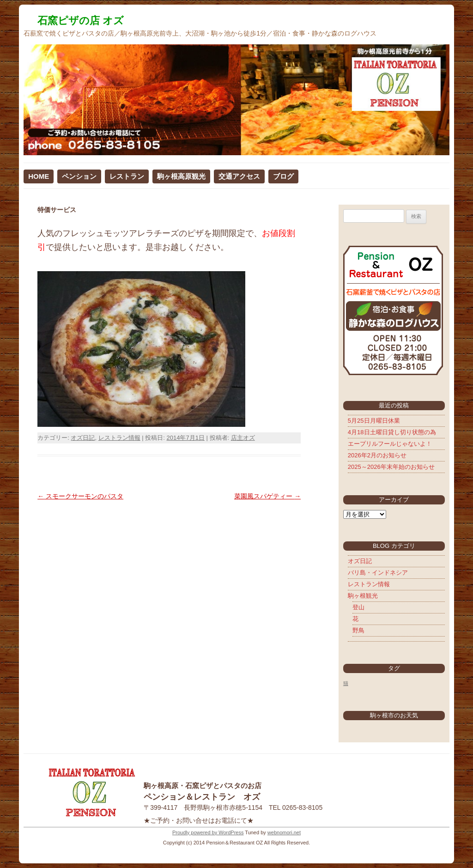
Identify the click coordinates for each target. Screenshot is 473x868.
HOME (39, 176)
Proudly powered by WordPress (208, 832)
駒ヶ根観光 (363, 596)
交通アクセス (239, 176)
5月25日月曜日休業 (374, 421)
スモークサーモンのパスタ (80, 496)
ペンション (79, 176)
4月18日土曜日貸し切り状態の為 (392, 432)
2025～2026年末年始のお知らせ (391, 467)
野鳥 (358, 630)
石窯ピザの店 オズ (81, 21)
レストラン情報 (119, 438)
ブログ (283, 176)
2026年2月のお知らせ (377, 455)
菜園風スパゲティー (267, 496)
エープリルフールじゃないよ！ (390, 444)
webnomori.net (284, 832)
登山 (358, 607)
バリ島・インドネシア (378, 573)
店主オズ (243, 438)
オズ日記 (83, 438)
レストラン (127, 176)
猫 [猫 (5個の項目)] (346, 683)
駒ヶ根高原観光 (181, 176)
